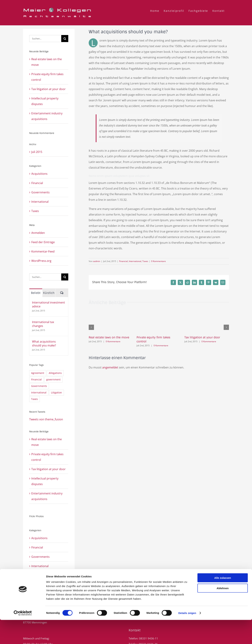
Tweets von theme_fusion (46, 419)
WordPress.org (41, 261)
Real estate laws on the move (109, 337)
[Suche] (65, 39)
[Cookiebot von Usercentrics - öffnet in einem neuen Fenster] (23, 637)
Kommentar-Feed (43, 251)
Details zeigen (187, 637)
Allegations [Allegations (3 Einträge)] (55, 373)
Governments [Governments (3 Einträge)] (39, 386)
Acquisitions (39, 174)
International (135, 261)
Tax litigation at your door (202, 337)
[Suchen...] (45, 39)
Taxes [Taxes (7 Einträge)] (34, 399)
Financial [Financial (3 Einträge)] (36, 379)
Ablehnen (223, 612)
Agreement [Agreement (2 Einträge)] (38, 373)
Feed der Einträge (43, 242)
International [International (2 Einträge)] (39, 392)
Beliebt (36, 293)
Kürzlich (49, 293)
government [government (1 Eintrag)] (53, 379)
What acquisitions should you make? (44, 343)
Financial (123, 261)
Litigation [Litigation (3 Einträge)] (56, 392)
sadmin (97, 261)
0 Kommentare (158, 261)
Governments (40, 192)
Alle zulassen (223, 602)
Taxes (145, 261)
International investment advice (48, 304)
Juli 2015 (37, 152)
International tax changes (43, 324)
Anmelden (38, 233)
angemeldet (110, 367)
